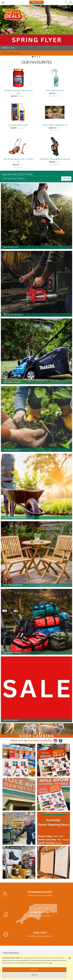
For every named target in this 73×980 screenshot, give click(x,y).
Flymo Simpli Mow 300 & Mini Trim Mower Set (18, 161)
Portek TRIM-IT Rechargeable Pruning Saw (55, 159)
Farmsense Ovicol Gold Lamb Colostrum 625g (18, 92)
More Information (11, 953)
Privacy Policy (45, 963)
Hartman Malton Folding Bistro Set (55, 125)
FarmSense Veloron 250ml (18, 125)
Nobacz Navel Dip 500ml (55, 91)
